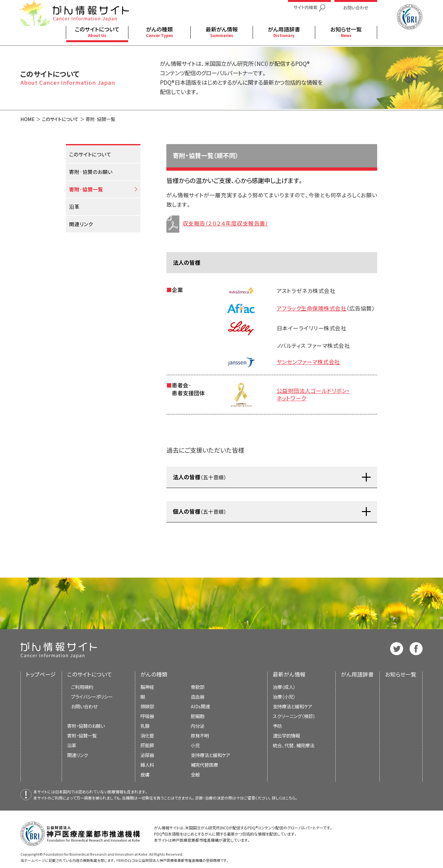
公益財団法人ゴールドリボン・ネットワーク (313, 395)
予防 (277, 726)
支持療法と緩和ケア (293, 706)
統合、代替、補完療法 (293, 745)
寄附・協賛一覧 (82, 735)
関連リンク (78, 755)
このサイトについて (60, 119)
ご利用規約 (82, 687)
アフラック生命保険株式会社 (311, 308)
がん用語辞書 (357, 674)
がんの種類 (154, 674)
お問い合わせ (84, 706)
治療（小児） (284, 697)
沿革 (72, 745)
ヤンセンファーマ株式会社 (308, 362)
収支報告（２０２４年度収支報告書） (217, 223)
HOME (28, 119)
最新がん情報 (289, 674)
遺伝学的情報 (286, 735)
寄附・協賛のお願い (86, 726)
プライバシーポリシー (92, 697)
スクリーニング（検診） (294, 716)
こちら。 (292, 798)
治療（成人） (284, 687)
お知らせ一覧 (401, 674)
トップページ (41, 674)
